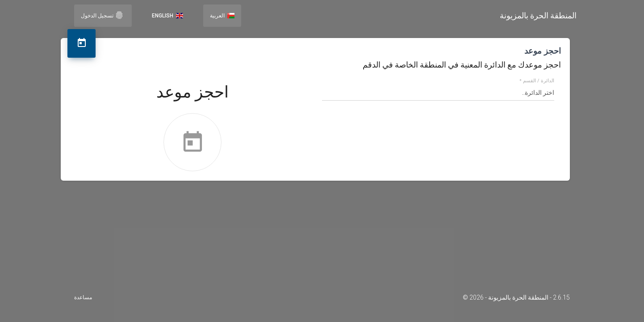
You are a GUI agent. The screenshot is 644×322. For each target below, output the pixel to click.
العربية (222, 16)
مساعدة (83, 297)
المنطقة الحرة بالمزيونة (538, 15)
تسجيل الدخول (102, 15)
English (167, 16)
